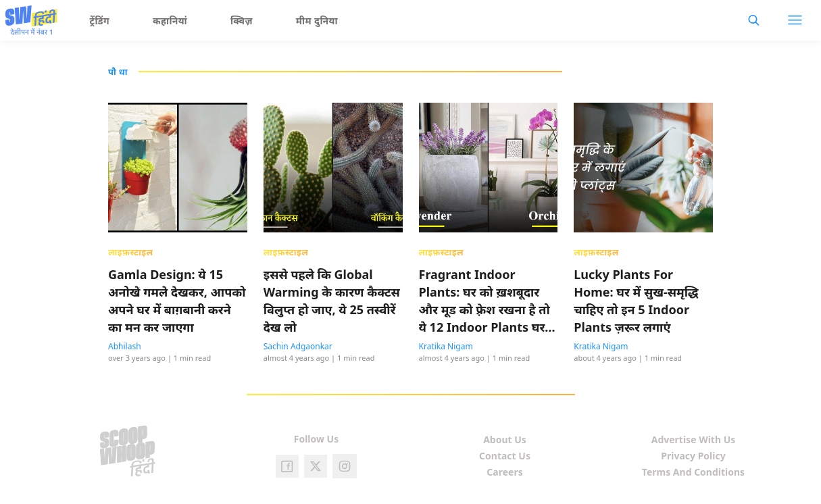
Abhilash (125, 346)
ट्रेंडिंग (100, 21)
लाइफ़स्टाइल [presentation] (130, 252)
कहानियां (170, 21)
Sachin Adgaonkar (298, 346)
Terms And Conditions (693, 472)
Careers (504, 472)
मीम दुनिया (317, 21)
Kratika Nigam (446, 346)
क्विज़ (242, 21)
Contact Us (505, 456)
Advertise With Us (694, 439)
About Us (505, 439)
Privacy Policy (693, 456)
